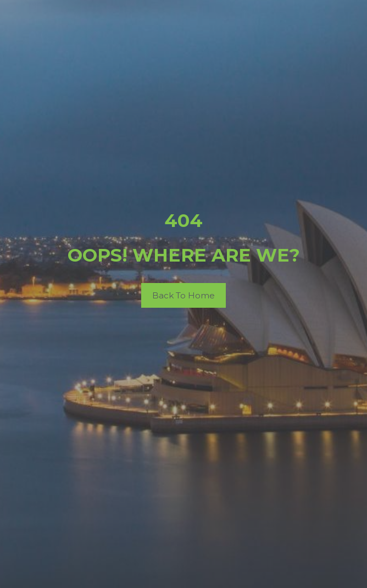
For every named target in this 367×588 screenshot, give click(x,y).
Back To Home (183, 295)
